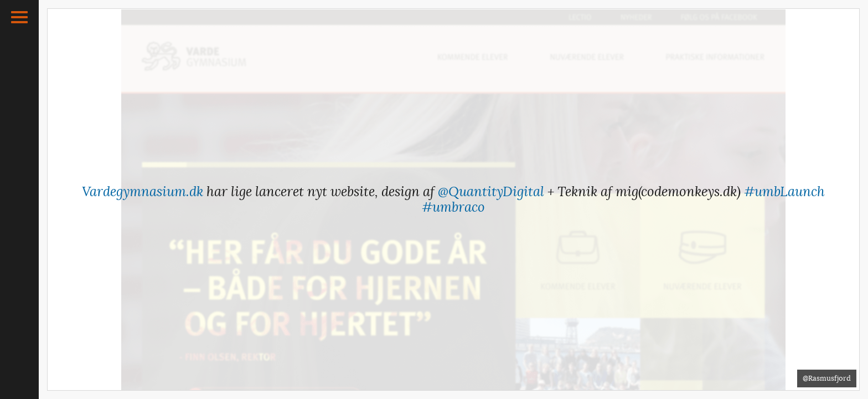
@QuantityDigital (491, 192)
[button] (19, 17)
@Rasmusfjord (827, 378)
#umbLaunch (784, 192)
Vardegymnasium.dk (143, 192)
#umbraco (453, 207)
